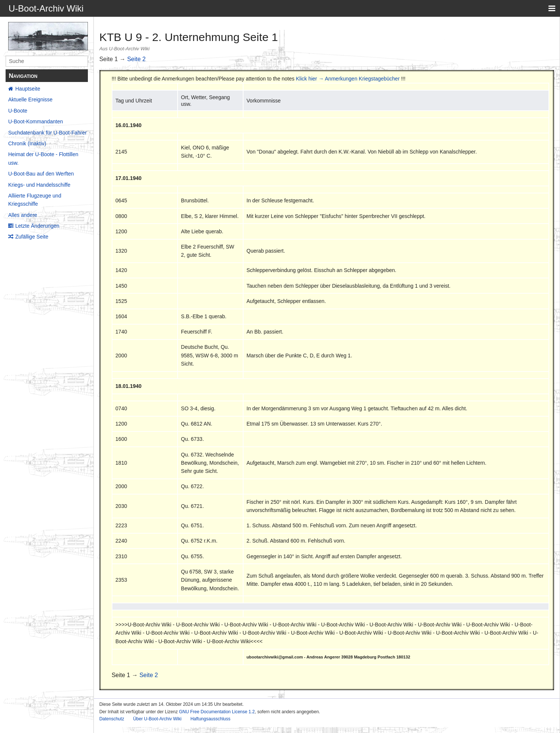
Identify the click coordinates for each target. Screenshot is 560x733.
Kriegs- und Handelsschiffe (39, 185)
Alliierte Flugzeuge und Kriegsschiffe (35, 200)
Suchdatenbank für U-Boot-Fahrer (47, 133)
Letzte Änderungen (37, 226)
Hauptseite (28, 89)
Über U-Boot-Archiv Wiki (157, 719)
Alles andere (23, 215)
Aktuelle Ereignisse (30, 99)
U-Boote (18, 111)
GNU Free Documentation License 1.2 (217, 712)
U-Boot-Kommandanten (36, 121)
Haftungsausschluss (210, 719)
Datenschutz (112, 719)
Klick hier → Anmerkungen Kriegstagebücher (348, 79)
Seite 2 (136, 59)
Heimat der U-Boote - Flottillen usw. (43, 158)
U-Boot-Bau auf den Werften (41, 174)
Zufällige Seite (32, 237)
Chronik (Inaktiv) (27, 143)
